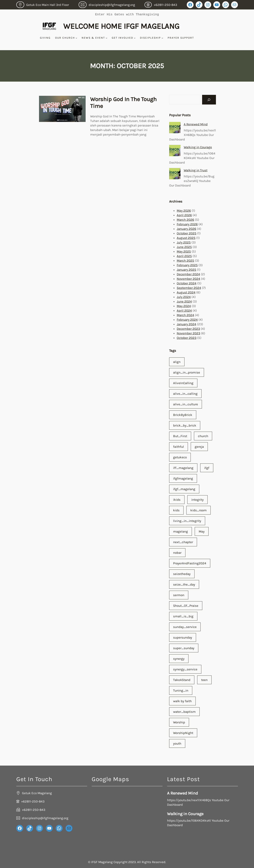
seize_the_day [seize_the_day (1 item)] (184, 584)
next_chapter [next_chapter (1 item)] (183, 542)
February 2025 (187, 265)
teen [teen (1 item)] (204, 680)
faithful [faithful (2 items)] (179, 447)
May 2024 (184, 306)
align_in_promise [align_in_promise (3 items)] (187, 372)
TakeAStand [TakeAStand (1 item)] (182, 680)
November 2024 (188, 279)
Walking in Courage (198, 147)
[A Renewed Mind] (175, 128)
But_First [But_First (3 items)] (180, 436)
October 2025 (187, 233)
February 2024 (187, 320)
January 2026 (186, 229)
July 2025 (184, 242)
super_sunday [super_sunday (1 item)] (184, 648)
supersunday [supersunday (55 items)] (183, 637)
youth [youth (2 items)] (177, 743)
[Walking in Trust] (175, 174)
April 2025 (184, 256)
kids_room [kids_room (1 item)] (199, 510)
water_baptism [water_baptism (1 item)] (184, 712)
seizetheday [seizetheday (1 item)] (182, 574)
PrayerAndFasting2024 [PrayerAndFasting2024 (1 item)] (190, 563)
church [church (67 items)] (203, 436)
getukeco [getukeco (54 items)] (180, 457)
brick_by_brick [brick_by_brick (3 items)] (185, 425)
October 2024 (187, 283)
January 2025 (186, 270)
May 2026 (184, 211)
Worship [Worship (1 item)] (179, 722)
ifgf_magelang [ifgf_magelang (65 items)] (184, 489)
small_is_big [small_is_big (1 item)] (183, 616)
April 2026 (184, 215)
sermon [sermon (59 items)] (179, 595)
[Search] (209, 100)
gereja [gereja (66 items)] (199, 447)
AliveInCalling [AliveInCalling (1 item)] (183, 383)
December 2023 (188, 329)
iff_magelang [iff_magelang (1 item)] (183, 468)
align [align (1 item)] (177, 362)
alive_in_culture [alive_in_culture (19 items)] (186, 404)
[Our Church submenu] (76, 38)
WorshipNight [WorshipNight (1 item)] (183, 733)
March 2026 (185, 220)
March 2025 (185, 260)
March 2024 (185, 315)
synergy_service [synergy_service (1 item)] (185, 669)
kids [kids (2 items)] (176, 510)
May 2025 (184, 251)
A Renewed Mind (196, 124)
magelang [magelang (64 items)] (181, 531)
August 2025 (186, 238)
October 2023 (187, 338)
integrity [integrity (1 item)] (197, 500)
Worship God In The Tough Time (123, 103)
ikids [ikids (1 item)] (177, 500)
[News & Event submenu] (106, 38)
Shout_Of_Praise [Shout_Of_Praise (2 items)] (186, 606)
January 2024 (186, 324)
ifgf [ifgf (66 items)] (207, 468)
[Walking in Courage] (175, 151)
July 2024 (184, 297)
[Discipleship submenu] (162, 38)
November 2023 (188, 333)
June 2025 (184, 247)
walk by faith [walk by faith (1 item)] (182, 701)
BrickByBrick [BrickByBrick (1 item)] (183, 415)
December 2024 (188, 274)
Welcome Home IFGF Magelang (121, 26)
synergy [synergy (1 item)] (179, 659)
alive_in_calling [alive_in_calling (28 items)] (185, 394)
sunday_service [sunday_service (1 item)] (185, 627)
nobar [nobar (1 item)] (177, 553)
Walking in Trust (196, 170)
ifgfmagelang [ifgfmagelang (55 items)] (183, 478)
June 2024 (184, 301)
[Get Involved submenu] (135, 38)
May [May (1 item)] (202, 531)
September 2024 (189, 288)
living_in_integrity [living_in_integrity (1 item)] (187, 521)
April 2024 (184, 310)
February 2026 (187, 224)
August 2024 (186, 292)
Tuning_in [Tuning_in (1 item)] (181, 690)
